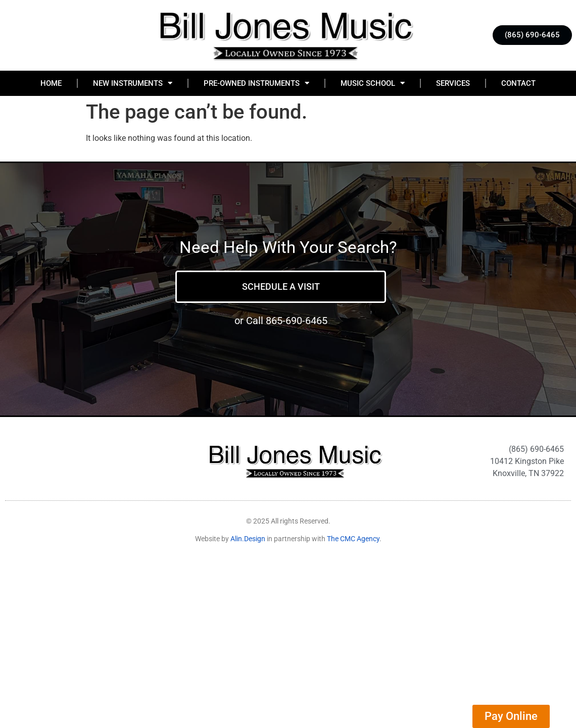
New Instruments (133, 83)
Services (453, 83)
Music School (373, 83)
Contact (518, 83)
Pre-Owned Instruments (256, 83)
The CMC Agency (353, 539)
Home (51, 83)
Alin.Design (248, 539)
